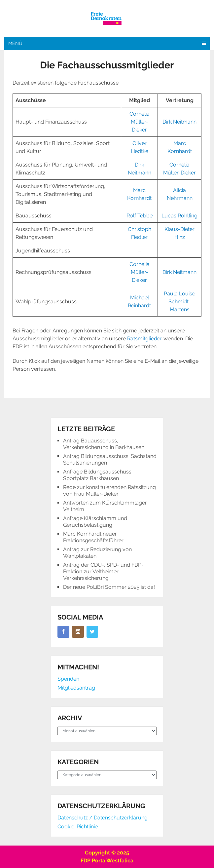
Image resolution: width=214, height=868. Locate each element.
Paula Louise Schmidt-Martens (179, 302)
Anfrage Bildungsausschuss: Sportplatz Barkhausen (98, 475)
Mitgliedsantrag (76, 688)
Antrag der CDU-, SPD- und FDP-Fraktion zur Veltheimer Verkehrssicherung (103, 571)
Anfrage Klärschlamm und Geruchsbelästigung (95, 522)
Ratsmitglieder (145, 339)
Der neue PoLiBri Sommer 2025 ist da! (109, 587)
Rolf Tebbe (140, 216)
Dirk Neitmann (179, 122)
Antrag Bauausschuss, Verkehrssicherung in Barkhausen (104, 444)
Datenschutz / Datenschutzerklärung (103, 818)
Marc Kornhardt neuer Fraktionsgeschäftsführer (93, 537)
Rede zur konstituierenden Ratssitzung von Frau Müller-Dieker (109, 491)
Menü (15, 43)
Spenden (68, 679)
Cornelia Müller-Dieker (140, 122)
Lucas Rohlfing (179, 216)
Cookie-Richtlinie (78, 827)
